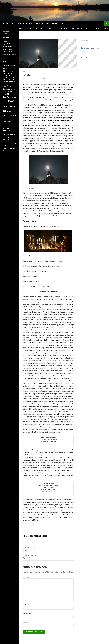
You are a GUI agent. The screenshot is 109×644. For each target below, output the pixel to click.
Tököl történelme (8, 54)
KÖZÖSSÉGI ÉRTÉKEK (36, 28)
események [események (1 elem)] (11, 71)
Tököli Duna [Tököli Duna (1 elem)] (10, 91)
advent (68, 84)
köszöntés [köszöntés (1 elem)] (6, 81)
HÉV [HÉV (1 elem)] (15, 75)
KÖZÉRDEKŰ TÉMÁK (92, 28)
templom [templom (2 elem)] (6, 89)
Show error (84, 58)
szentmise (27, 90)
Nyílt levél (48, 556)
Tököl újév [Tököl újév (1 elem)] (9, 111)
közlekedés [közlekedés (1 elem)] (12, 81)
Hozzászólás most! (52, 79)
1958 (62, 120)
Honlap (26, 622)
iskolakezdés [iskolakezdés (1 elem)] (7, 77)
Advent (48, 549)
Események (7, 49)
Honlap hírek (7, 52)
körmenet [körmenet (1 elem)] (11, 79)
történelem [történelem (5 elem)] (10, 115)
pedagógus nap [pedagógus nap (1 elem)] (7, 85)
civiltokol (38, 79)
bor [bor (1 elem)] (4, 65)
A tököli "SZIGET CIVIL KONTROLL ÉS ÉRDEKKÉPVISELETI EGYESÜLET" (34, 23)
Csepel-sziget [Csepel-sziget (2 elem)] (10, 65)
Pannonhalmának (53, 120)
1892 (41, 120)
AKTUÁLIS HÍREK (23, 28)
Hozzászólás (28, 577)
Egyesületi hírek (8, 44)
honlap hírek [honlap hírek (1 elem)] (10, 75)
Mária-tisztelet (47, 136)
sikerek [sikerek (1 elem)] (13, 85)
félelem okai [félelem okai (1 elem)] (6, 73)
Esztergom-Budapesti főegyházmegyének (39, 123)
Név (25, 604)
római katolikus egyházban (55, 84)
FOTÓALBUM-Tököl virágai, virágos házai (71, 28)
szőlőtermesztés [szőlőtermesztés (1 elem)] (8, 87)
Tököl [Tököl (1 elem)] (11, 89)
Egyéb (25, 71)
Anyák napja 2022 (8, 137)
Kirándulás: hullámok (9, 134)
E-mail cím (27, 613)
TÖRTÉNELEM (50, 28)
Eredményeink (7, 47)
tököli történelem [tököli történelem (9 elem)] (10, 106)
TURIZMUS (105, 28)
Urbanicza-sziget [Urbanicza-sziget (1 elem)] (8, 118)
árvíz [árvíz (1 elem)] (10, 122)
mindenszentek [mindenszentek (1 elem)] (7, 83)
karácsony (38, 87)
